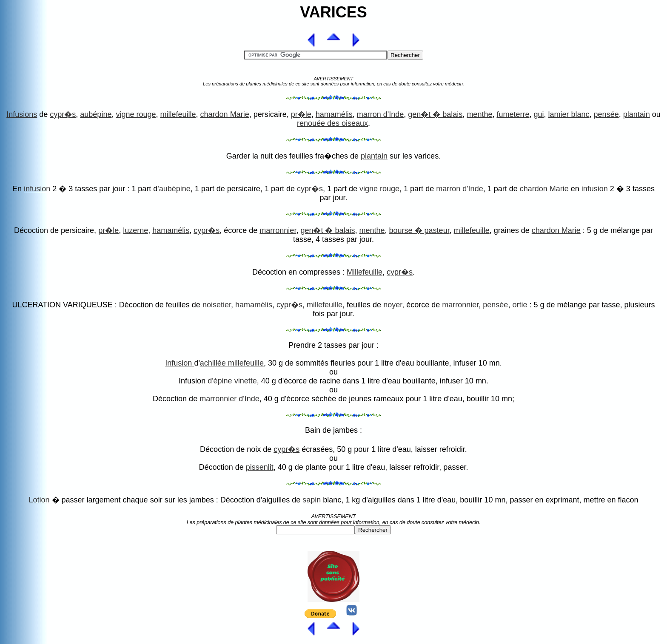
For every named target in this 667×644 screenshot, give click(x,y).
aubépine (96, 114)
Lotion (40, 500)
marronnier (278, 230)
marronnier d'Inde (229, 399)
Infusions (22, 114)
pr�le (301, 114)
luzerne (135, 230)
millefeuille (178, 114)
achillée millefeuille (232, 363)
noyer (392, 305)
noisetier (217, 305)
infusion (37, 189)
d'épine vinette (232, 381)
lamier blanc (569, 114)
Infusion (180, 363)
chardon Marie (225, 114)
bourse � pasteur (419, 230)
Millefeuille (365, 272)
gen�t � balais (435, 114)
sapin (312, 500)
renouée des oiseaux (332, 123)
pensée (606, 114)
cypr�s (63, 114)
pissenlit (260, 467)
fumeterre (513, 114)
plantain (637, 114)
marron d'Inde (381, 114)
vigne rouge (136, 114)
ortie (520, 305)
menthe (479, 114)
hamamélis (334, 114)
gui (539, 114)
